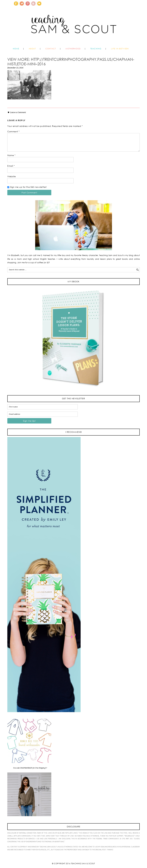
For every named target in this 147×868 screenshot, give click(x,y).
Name (11, 155)
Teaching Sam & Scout (83, 864)
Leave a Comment (18, 112)
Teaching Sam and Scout (73, 30)
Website (12, 176)
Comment (13, 131)
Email (11, 166)
